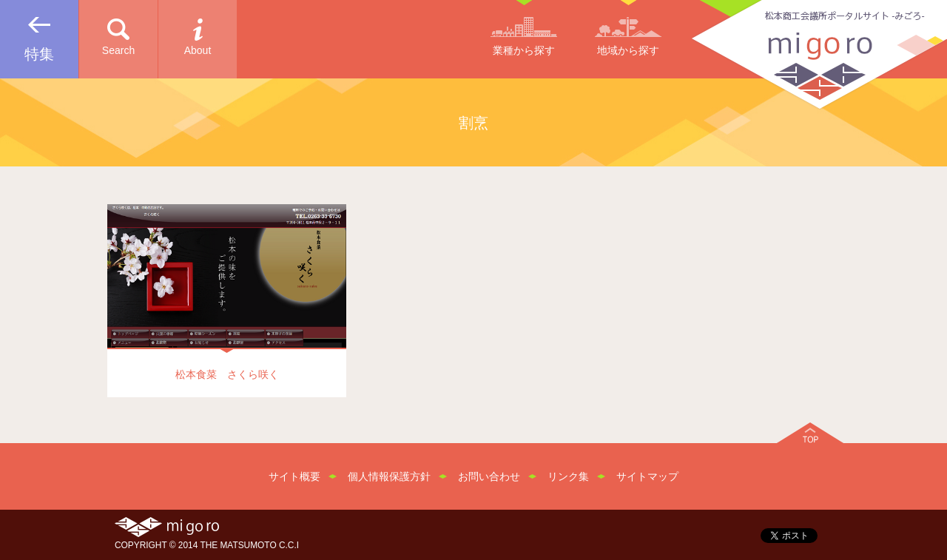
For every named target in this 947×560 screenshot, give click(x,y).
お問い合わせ (489, 476)
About (198, 50)
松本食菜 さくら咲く (227, 374)
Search (118, 50)
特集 (39, 54)
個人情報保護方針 (389, 476)
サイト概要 (294, 476)
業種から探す (524, 50)
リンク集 (568, 476)
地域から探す (628, 50)
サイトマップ (647, 476)
